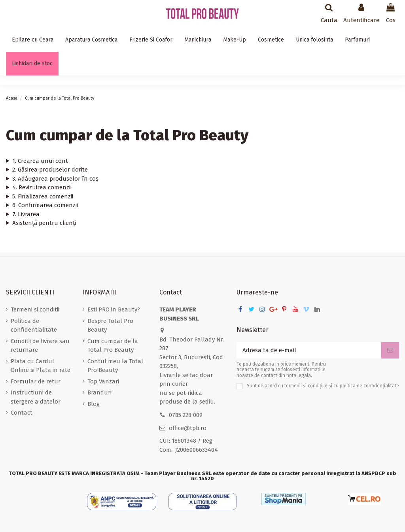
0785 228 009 (186, 415)
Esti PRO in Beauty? (114, 309)
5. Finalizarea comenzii (43, 196)
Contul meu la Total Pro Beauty (115, 366)
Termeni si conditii (35, 309)
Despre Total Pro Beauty (110, 325)
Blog (94, 404)
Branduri (99, 392)
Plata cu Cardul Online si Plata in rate (41, 366)
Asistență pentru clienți (44, 223)
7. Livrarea (26, 214)
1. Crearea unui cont (40, 161)
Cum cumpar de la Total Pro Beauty (113, 346)
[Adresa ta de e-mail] (309, 350)
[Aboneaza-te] (390, 350)
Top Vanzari (103, 381)
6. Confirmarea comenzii (45, 205)
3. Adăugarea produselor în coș (55, 179)
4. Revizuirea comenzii (42, 187)
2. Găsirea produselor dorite (50, 170)
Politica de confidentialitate (34, 325)
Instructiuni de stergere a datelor (36, 397)
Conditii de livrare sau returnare (40, 346)
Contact (22, 413)
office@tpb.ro (188, 428)
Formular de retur (36, 381)
